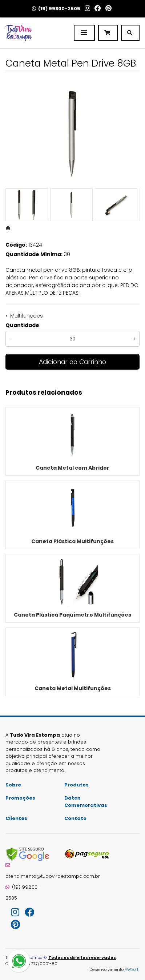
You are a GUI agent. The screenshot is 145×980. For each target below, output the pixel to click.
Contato (75, 818)
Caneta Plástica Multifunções (72, 541)
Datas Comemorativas (86, 802)
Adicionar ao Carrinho (72, 362)
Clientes (16, 818)
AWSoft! (132, 969)
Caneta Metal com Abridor (72, 468)
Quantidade (22, 325)
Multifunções (27, 316)
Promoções (20, 798)
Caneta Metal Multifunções (73, 688)
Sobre (13, 785)
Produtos (76, 785)
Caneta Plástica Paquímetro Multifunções (72, 615)
